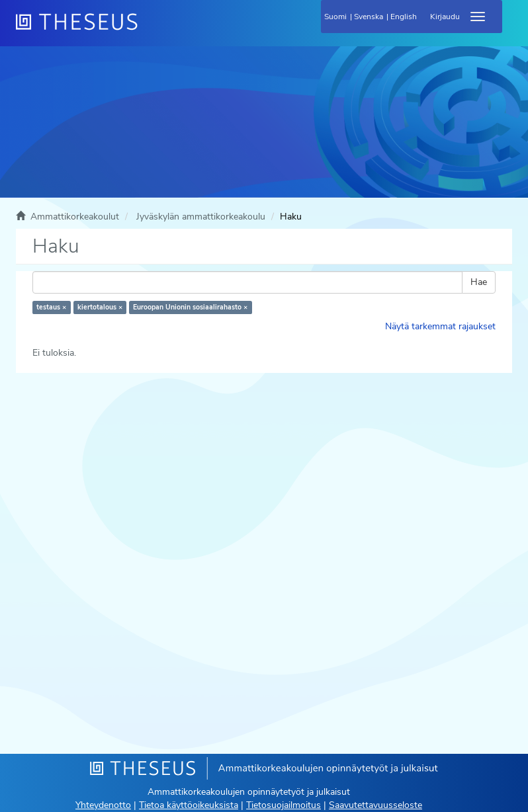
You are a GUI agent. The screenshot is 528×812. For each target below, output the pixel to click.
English (404, 17)
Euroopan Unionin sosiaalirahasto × (190, 307)
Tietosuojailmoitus (284, 805)
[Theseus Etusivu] (148, 30)
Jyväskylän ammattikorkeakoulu (201, 217)
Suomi (335, 17)
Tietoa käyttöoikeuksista (189, 805)
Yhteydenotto (103, 805)
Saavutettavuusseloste (375, 805)
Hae (479, 282)
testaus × (51, 307)
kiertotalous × (100, 307)
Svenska (369, 17)
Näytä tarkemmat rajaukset (440, 326)
